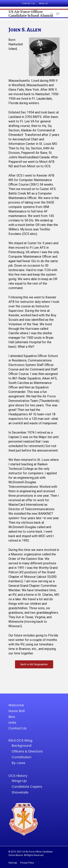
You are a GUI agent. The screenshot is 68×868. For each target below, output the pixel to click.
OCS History (18, 776)
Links (12, 723)
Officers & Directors (27, 751)
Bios (12, 717)
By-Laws (18, 763)
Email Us (43, 3)
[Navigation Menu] (58, 14)
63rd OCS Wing (20, 740)
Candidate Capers (27, 787)
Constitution (21, 757)
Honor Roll (17, 711)
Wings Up (19, 781)
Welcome (16, 705)
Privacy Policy (27, 863)
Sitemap (13, 863)
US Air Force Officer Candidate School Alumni (31, 13)
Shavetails (20, 792)
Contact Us (28, 3)
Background (22, 746)
